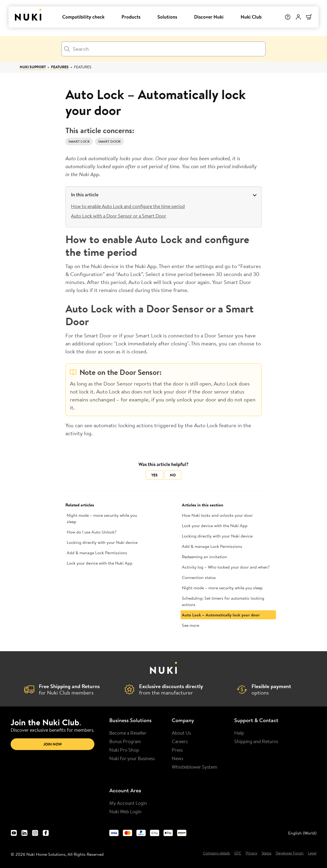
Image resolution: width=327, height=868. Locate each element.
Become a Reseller (128, 733)
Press (177, 750)
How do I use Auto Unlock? (92, 532)
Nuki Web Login (125, 811)
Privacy (251, 853)
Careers (180, 741)
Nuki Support (33, 67)
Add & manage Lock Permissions (97, 553)
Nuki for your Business (132, 758)
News (177, 758)
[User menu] (298, 17)
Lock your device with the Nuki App (100, 563)
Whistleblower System (194, 767)
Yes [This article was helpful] (154, 475)
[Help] (288, 17)
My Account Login (128, 803)
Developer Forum (290, 853)
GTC (238, 853)
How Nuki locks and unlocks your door (217, 515)
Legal (312, 853)
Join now (53, 744)
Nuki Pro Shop (124, 750)
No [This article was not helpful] (173, 475)
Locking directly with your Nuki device (102, 542)
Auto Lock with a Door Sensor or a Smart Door (119, 216)
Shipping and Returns (256, 741)
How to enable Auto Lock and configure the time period (128, 206)
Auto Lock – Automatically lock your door (221, 615)
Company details (216, 853)
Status (267, 853)
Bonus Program (125, 741)
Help (239, 733)
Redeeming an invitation (204, 557)
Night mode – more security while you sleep (102, 518)
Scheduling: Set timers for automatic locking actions (223, 601)
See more (190, 625)
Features (60, 67)
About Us (181, 733)
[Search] (163, 49)
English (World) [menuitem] (302, 833)
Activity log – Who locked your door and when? (226, 567)
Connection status (199, 577)
